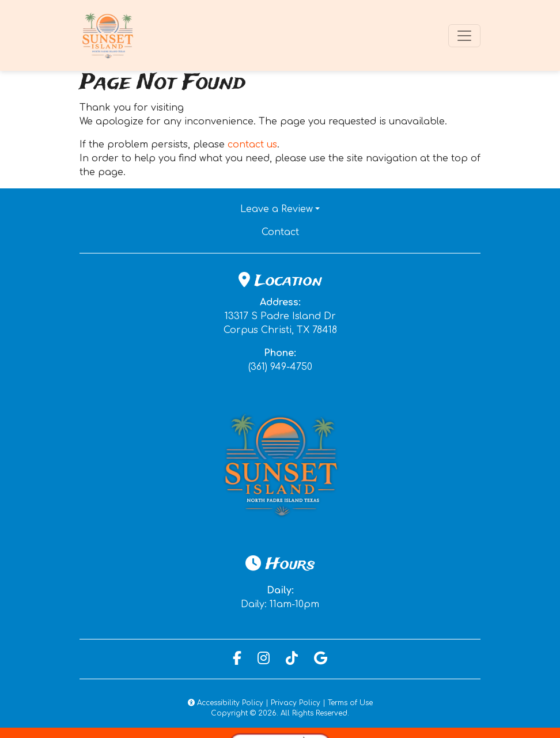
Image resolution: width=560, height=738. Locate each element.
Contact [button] (320, 231)
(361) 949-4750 (280, 367)
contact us (252, 145)
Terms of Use (350, 703)
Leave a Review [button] (277, 209)
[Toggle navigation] (464, 36)
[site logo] (108, 35)
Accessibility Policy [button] (226, 703)
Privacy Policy (296, 703)
